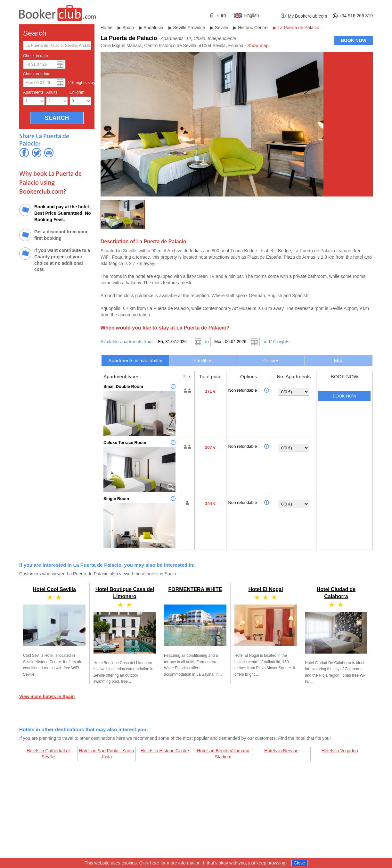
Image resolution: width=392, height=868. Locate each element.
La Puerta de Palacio (298, 28)
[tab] (135, 360)
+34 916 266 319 (356, 16)
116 (272, 342)
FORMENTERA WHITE (195, 589)
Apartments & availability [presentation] (135, 360)
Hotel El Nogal (265, 589)
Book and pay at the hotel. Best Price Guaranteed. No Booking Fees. (63, 213)
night (283, 342)
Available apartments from (127, 342)
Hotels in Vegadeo (340, 751)
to (207, 342)
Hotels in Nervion (281, 751)
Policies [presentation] (271, 360)
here (155, 863)
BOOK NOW (354, 40)
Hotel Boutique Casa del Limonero (125, 633)
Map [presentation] (339, 360)
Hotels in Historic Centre (165, 751)
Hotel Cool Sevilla (54, 589)
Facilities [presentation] (203, 360)
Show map (258, 46)
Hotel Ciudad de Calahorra (336, 633)
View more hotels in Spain (47, 697)
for (264, 342)
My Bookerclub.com (308, 16)
